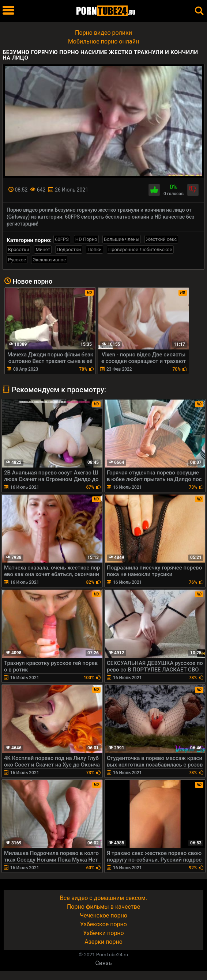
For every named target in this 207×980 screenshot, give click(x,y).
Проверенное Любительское (140, 249)
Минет (43, 249)
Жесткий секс (161, 239)
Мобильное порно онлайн (103, 41)
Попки (95, 249)
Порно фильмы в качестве (103, 907)
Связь (103, 963)
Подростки (69, 249)
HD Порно (86, 239)
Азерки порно (103, 942)
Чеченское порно (103, 915)
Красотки (18, 249)
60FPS (62, 239)
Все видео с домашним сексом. (103, 898)
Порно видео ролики (103, 33)
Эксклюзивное (49, 260)
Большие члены (122, 239)
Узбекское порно (103, 924)
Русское (17, 260)
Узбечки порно (103, 933)
